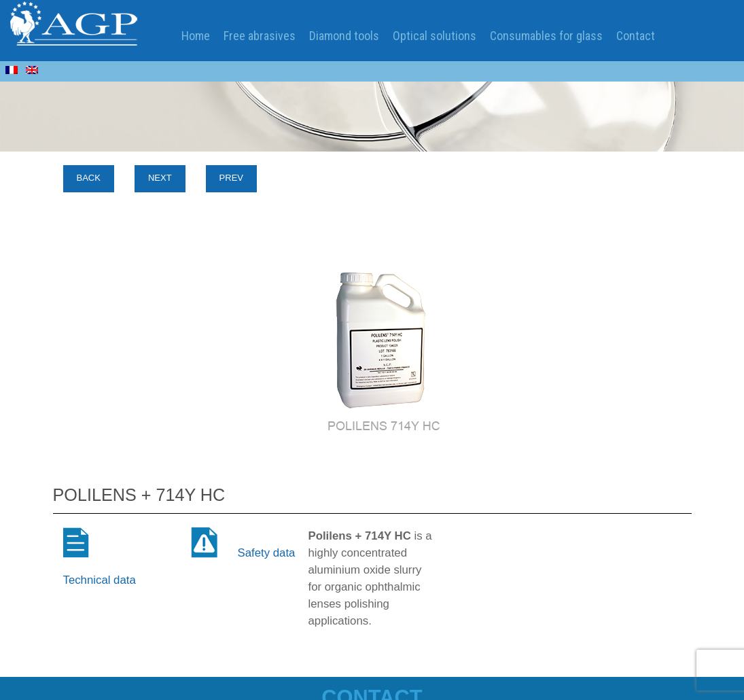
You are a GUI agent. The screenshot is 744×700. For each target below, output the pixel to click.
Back (89, 178)
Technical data (100, 580)
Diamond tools (344, 36)
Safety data (267, 553)
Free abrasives (260, 36)
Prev (231, 178)
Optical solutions (435, 36)
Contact (636, 36)
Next (160, 178)
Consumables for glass (546, 36)
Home (196, 36)
